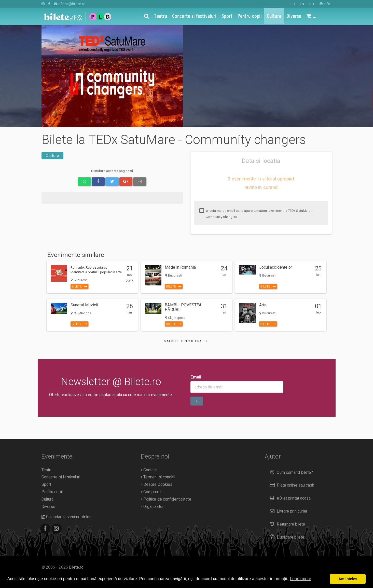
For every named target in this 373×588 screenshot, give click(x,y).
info (325, 4)
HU (312, 4)
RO (293, 4)
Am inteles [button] (348, 579)
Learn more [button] (301, 579)
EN (302, 4)
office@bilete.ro (70, 4)
